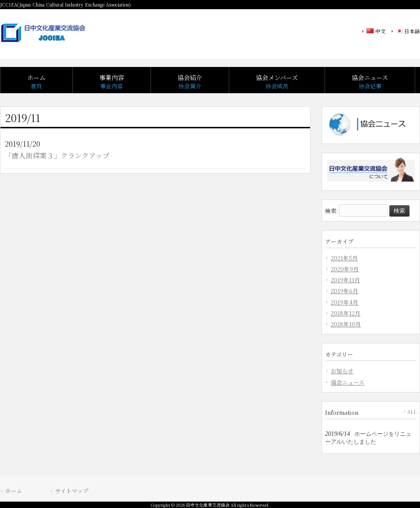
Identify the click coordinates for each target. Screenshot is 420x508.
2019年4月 (345, 302)
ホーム (14, 491)
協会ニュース (348, 382)
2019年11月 (345, 280)
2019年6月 (345, 291)
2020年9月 (345, 269)
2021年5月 (344, 258)
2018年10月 (346, 324)
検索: (331, 210)
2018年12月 (346, 313)
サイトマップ (72, 491)
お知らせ (342, 371)
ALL (412, 412)
